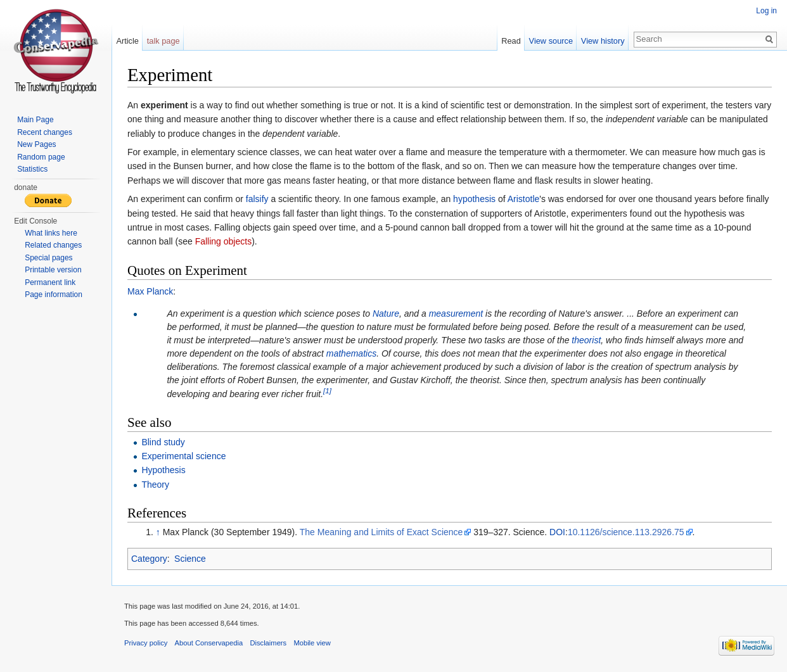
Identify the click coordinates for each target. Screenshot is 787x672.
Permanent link (50, 282)
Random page (41, 157)
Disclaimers (268, 643)
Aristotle (524, 199)
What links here (51, 233)
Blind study (163, 442)
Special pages (48, 258)
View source (551, 41)
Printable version (53, 270)
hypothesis (474, 199)
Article (127, 41)
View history (603, 41)
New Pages (36, 144)
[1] (327, 390)
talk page (163, 41)
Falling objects (224, 241)
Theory (155, 485)
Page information (54, 295)
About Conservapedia (209, 643)
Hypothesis (163, 470)
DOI (557, 532)
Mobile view (312, 643)
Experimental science (183, 456)
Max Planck (150, 291)
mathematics (351, 353)
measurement (456, 314)
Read (511, 41)
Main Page (35, 120)
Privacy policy (146, 643)
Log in (766, 11)
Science (190, 559)
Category (149, 559)
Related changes (53, 245)
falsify (257, 199)
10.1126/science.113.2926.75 (626, 532)
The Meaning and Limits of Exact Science (381, 532)
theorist (586, 340)
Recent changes (45, 132)
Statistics (32, 169)
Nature (386, 314)
